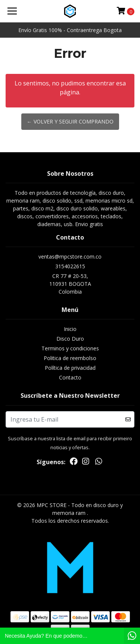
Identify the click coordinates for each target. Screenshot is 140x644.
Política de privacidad (70, 368)
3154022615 (70, 266)
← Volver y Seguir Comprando (70, 121)
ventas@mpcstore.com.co (70, 257)
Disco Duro (70, 339)
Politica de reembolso (70, 358)
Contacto (70, 377)
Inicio (70, 329)
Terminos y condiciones (70, 348)
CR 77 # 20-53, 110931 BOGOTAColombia (70, 284)
